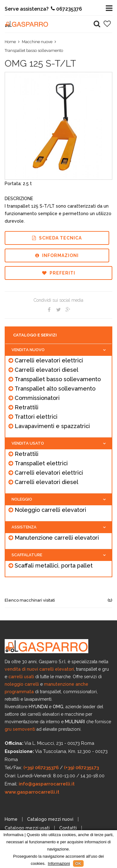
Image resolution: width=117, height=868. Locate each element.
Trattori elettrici (36, 417)
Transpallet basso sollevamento (34, 50)
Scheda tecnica (57, 238)
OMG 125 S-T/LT (40, 63)
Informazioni (57, 255)
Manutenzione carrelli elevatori (57, 538)
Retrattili (27, 407)
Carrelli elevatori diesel (46, 370)
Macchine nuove (37, 42)
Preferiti (59, 273)
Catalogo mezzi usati (27, 828)
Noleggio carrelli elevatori (50, 510)
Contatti (68, 828)
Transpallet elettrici (41, 463)
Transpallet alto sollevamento (55, 389)
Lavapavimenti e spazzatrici (52, 426)
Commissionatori (37, 398)
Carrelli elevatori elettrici (49, 360)
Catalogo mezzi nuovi (50, 819)
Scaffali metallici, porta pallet (54, 565)
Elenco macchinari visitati (58, 600)
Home (10, 42)
